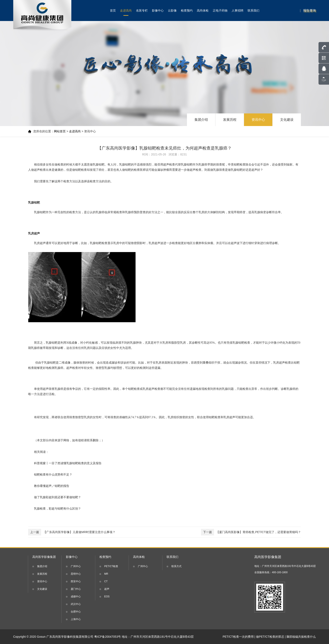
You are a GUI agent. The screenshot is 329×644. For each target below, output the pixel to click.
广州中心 (76, 566)
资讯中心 (258, 120)
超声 (107, 589)
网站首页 (60, 131)
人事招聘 (238, 11)
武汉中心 (76, 604)
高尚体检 (203, 11)
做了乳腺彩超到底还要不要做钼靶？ (57, 497)
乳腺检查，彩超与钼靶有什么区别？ (57, 509)
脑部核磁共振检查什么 (301, 637)
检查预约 (187, 11)
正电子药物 (220, 11)
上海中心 (76, 619)
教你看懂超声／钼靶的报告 (52, 486)
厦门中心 (76, 589)
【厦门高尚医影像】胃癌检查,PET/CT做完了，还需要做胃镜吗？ (251, 532)
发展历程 (230, 120)
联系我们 (253, 11)
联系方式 (176, 566)
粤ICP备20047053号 (108, 637)
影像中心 (158, 11)
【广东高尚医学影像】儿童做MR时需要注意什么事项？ (72, 532)
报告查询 (309, 10)
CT (106, 581)
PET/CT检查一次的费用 (238, 637)
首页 (113, 11)
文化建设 (287, 120)
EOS (107, 597)
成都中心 (76, 597)
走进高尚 (126, 11)
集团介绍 (201, 120)
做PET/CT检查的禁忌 (270, 637)
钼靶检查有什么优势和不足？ (53, 474)
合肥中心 (76, 612)
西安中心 (76, 581)
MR (106, 574)
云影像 (172, 11)
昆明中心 (76, 574)
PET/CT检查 (111, 566)
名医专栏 (142, 11)
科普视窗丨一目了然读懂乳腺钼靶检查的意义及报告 (68, 463)
